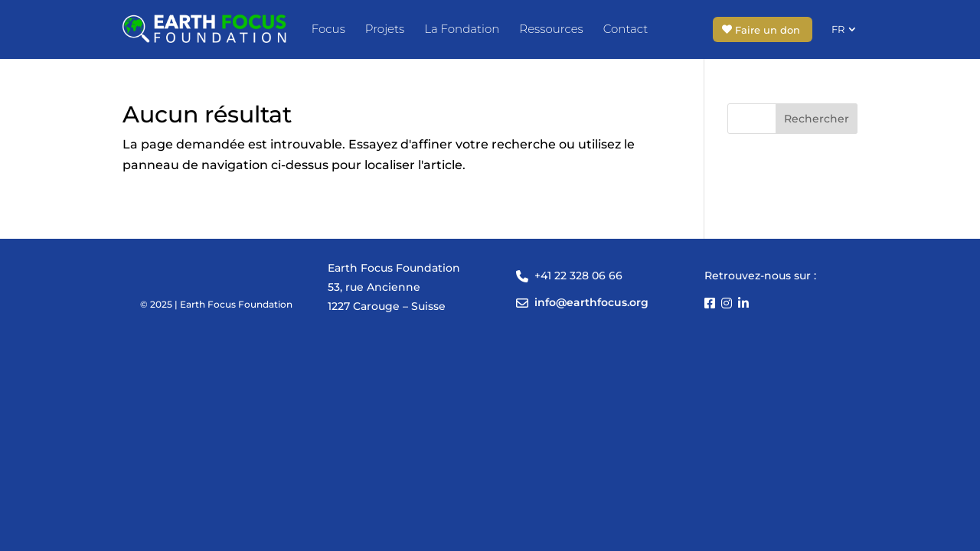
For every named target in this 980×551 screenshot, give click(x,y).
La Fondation (462, 29)
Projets (385, 29)
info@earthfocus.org (591, 302)
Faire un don (768, 30)
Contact (626, 29)
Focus (328, 29)
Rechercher (817, 119)
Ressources (551, 29)
